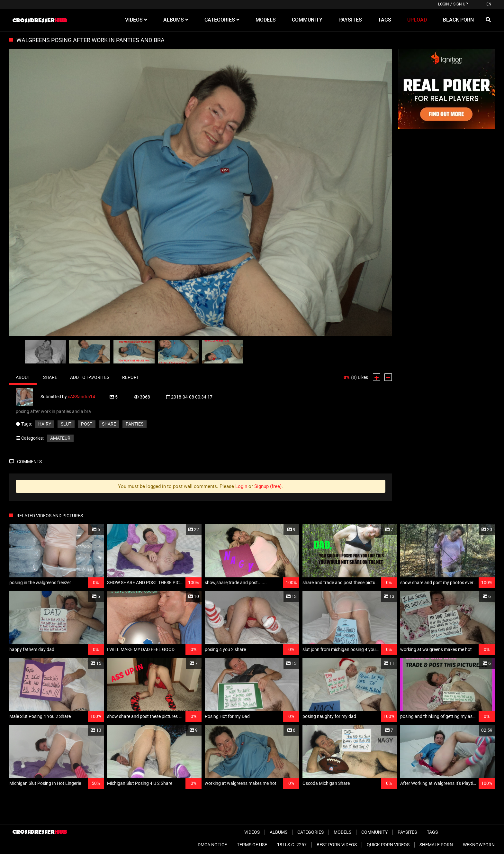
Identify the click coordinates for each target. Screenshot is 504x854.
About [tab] (23, 377)
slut (66, 424)
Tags (432, 832)
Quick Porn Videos (388, 845)
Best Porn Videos (337, 845)
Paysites (407, 832)
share (109, 424)
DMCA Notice (212, 845)
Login (444, 4)
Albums (279, 832)
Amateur (60, 438)
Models (342, 832)
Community (374, 832)
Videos (252, 832)
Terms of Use (252, 845)
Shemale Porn (436, 845)
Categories (310, 832)
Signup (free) (268, 486)
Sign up (461, 4)
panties (135, 424)
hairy (45, 424)
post (87, 424)
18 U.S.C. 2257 (292, 845)
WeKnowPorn (479, 845)
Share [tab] (50, 377)
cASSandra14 (81, 397)
